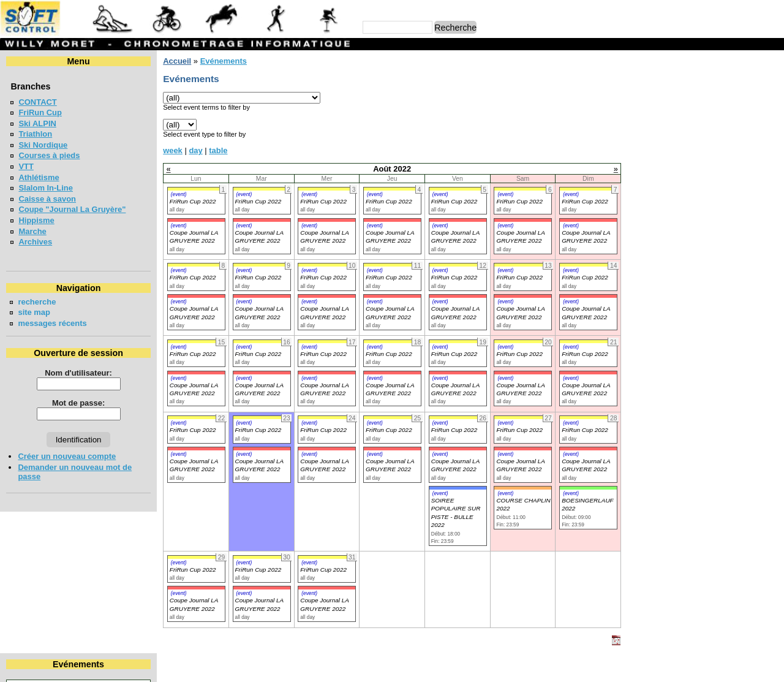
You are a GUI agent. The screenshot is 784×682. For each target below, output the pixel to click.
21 (772, 124)
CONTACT (37, 102)
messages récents (52, 323)
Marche (32, 231)
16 (668, 124)
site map (34, 312)
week (173, 150)
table (218, 150)
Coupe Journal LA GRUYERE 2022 (194, 465)
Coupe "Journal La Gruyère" (72, 209)
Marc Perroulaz (451, 666)
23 (668, 135)
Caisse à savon (47, 199)
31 (688, 146)
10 (688, 112)
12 (728, 112)
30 (668, 146)
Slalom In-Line (46, 188)
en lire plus (757, 242)
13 (751, 112)
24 (688, 135)
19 (728, 124)
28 (772, 135)
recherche (37, 302)
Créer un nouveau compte (67, 456)
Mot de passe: (78, 403)
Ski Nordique (43, 145)
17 (688, 124)
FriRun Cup (40, 112)
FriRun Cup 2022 (193, 201)
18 (708, 124)
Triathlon (35, 134)
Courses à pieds (49, 155)
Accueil (177, 61)
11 (708, 112)
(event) (179, 194)
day (195, 150)
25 (708, 135)
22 (648, 135)
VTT (26, 166)
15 (648, 124)
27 (751, 135)
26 (728, 135)
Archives (35, 242)
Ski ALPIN (37, 123)
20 (751, 124)
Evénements (223, 61)
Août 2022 (705, 82)
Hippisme (36, 220)
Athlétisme (39, 177)
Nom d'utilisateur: (78, 373)
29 (648, 146)
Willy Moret (368, 666)
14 (772, 112)
